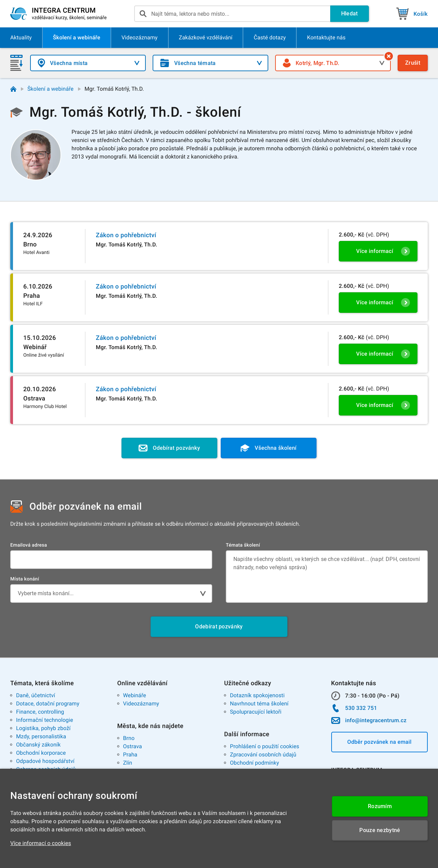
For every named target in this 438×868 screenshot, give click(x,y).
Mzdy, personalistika (41, 736)
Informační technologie (45, 720)
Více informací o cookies (41, 843)
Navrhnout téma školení (259, 704)
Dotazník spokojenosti (257, 695)
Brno (129, 738)
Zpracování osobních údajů (263, 755)
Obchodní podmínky (254, 763)
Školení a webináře (50, 89)
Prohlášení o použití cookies (265, 746)
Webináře (135, 695)
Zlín (128, 763)
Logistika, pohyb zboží (43, 728)
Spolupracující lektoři (256, 712)
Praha (130, 755)
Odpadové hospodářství (45, 761)
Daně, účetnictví (36, 695)
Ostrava (133, 746)
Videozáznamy (141, 704)
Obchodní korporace (41, 753)
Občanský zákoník (38, 745)
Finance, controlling (40, 712)
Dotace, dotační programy (48, 704)
